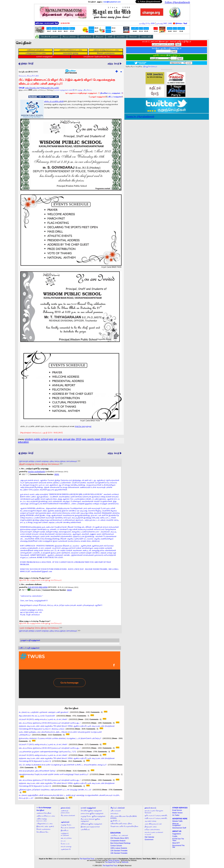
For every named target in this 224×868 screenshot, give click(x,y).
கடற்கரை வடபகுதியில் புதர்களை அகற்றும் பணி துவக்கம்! (44, 712)
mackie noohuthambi (37, 471)
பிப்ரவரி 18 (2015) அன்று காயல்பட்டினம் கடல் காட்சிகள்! (43, 719)
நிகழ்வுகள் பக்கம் (151, 827)
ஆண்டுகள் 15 (66, 849)
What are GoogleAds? (177, 825)
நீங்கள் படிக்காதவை (44, 829)
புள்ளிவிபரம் (85, 829)
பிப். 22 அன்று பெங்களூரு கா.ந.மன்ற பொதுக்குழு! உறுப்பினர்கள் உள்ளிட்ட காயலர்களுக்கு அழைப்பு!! (63, 765)
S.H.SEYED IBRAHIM (38, 587)
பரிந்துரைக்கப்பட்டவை (45, 824)
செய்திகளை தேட (43, 832)
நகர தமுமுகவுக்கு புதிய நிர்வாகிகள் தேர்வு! (37, 771)
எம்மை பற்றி (146, 37)
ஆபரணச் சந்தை (151, 821)
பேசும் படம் (65, 844)
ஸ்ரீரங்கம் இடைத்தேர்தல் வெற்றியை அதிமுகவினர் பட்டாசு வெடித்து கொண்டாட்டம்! (55, 790)
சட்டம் (63, 841)
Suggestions (177, 834)
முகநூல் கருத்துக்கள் (98, 97)
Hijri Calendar (149, 837)
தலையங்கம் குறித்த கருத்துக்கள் (92, 813)
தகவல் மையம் (86, 37)
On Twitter (176, 815)
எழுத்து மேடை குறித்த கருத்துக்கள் (93, 816)
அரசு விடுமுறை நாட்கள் (153, 824)
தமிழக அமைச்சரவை (152, 829)
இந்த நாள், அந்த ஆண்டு (45, 826)
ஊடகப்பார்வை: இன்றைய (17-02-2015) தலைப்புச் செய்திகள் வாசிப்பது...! (50, 780)
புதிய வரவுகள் (116, 811)
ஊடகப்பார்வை (66, 838)
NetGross (125, 862)
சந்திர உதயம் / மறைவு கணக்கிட (156, 818)
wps (51, 439)
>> (44, 808)
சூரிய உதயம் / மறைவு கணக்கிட (156, 815)
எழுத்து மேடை (66, 825)
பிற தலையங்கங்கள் (68, 815)
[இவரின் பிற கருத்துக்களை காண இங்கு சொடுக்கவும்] (40, 580)
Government (149, 840)
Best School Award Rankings (120, 843)
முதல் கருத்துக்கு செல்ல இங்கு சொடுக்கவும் (39, 628)
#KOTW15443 (71, 72)
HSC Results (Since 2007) (120, 838)
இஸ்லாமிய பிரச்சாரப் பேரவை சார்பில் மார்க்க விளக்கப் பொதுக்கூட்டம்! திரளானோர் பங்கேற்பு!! (60, 738)
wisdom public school (36, 439)
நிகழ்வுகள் (100, 37)
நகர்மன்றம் (114, 813)
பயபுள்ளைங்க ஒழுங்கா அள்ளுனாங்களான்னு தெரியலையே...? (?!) (47, 752)
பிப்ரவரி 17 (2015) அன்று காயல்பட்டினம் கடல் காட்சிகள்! (43, 744)
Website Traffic (178, 821)
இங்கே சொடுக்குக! (83, 426)
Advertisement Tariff (179, 828)
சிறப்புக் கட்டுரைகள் (68, 828)
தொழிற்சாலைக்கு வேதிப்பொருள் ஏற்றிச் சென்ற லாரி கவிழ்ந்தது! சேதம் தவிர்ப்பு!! (54, 774)
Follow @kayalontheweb (177, 2)
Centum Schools (116, 846)
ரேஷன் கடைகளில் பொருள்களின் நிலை (124, 826)
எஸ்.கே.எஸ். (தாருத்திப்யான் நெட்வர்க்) (42, 88)
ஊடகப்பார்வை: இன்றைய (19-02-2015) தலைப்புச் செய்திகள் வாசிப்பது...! (50, 723)
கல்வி (110, 37)
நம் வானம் (121, 37)
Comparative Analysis (118, 841)
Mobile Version (178, 813)
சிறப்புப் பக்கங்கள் (69, 37)
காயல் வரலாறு (66, 846)
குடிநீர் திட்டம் (115, 821)
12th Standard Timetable (119, 851)
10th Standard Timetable (119, 853)
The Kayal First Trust (87, 859)
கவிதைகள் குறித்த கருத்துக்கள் (91, 824)
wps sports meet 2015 (94, 439)
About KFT (176, 843)
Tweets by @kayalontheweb (140, 116)
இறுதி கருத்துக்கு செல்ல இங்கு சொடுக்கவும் (39, 464)
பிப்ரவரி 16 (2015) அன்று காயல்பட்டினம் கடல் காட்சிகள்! (43, 755)
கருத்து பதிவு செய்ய (85, 90)
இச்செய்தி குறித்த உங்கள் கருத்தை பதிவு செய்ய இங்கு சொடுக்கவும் (48, 461)
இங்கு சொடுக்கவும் (150, 66)
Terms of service (114, 860)
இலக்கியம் (65, 830)
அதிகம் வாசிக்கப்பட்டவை (46, 816)
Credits (175, 836)
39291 (57, 474)
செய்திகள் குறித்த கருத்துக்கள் (91, 811)
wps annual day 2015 (70, 439)
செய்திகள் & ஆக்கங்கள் (50, 37)
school (111, 439)
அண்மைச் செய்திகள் (44, 813)
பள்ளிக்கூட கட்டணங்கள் (119, 835)
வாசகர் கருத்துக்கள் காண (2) (64, 90)
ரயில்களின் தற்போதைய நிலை (121, 824)
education (23, 442)
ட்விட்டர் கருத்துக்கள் (115, 97)
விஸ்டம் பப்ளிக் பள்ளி (54, 101)
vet (55, 439)
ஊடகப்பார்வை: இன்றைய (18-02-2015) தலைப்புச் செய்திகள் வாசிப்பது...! (50, 748)
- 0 (111, 93)
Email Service (177, 810)
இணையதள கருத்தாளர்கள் (90, 827)
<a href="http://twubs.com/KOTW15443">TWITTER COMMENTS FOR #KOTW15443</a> (70, 675)
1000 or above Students (119, 848)
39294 (69, 590)
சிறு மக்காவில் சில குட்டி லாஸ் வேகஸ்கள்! (37, 716)
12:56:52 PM (65, 23)
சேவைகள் (133, 37)
